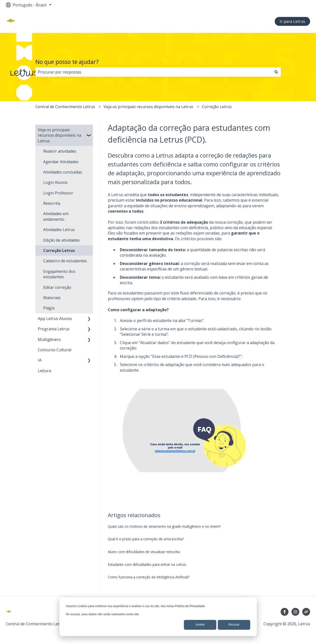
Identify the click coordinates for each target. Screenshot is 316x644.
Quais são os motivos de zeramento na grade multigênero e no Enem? (164, 526)
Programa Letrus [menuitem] (54, 329)
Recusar (234, 625)
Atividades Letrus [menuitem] (59, 230)
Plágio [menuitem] (49, 308)
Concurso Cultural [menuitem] (55, 350)
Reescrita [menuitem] (52, 203)
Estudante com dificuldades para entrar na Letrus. (147, 564)
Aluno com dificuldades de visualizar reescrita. (144, 552)
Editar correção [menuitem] (57, 287)
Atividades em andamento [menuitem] (56, 216)
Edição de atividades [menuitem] (62, 240)
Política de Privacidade (190, 606)
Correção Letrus (217, 107)
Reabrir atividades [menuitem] (60, 151)
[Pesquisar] (276, 72)
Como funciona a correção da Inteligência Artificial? (149, 577)
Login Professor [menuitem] (58, 193)
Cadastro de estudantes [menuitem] (65, 261)
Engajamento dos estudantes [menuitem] (59, 274)
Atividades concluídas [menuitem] (63, 172)
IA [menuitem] (40, 360)
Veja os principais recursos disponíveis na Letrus (148, 107)
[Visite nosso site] (306, 612)
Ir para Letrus (292, 21)
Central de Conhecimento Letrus (65, 107)
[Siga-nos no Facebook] (285, 612)
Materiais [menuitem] (52, 298)
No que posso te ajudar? (67, 62)
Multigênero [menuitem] (49, 339)
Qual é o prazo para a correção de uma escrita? (146, 539)
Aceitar (200, 625)
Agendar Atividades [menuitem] (61, 162)
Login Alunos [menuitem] (55, 182)
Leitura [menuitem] (44, 371)
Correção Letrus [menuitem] (59, 250)
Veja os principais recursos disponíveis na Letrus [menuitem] (60, 135)
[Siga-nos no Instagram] (295, 612)
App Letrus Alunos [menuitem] (55, 319)
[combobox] (153, 72)
